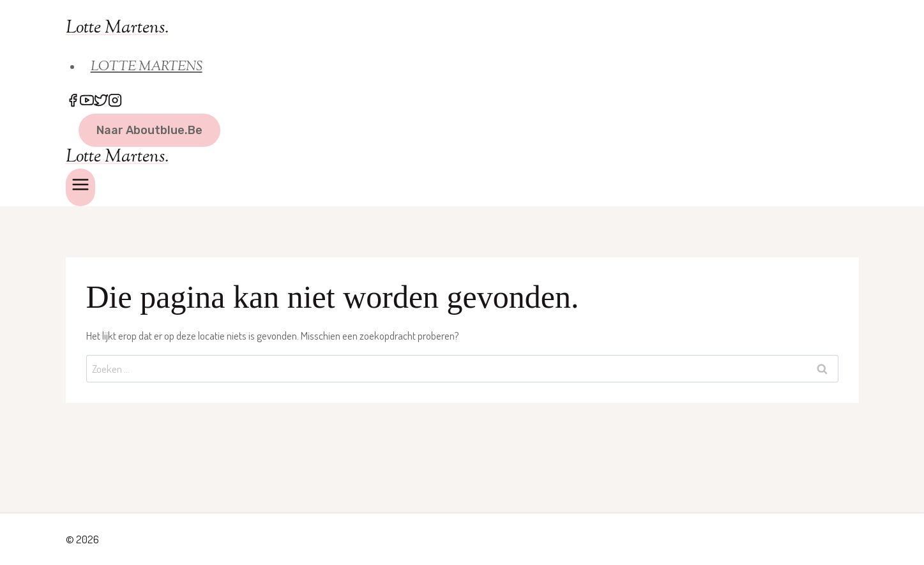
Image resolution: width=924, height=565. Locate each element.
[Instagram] (115, 102)
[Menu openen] (81, 187)
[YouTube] (87, 102)
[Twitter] (101, 102)
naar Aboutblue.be (149, 130)
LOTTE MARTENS (147, 67)
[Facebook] (73, 102)
